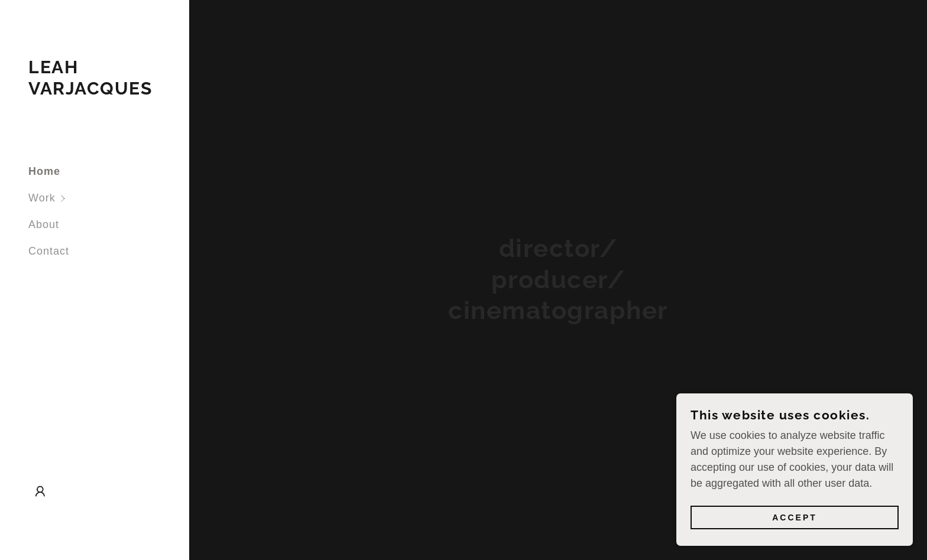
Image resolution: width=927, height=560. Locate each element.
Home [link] (44, 171)
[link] (95, 91)
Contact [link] (49, 251)
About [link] (44, 224)
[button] (109, 198)
